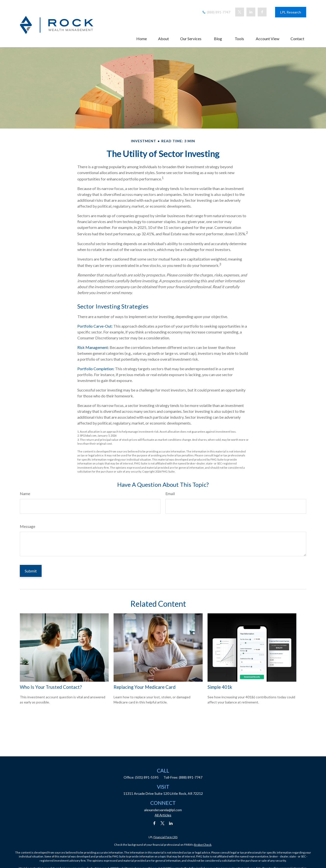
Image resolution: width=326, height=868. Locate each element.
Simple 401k (220, 687)
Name (25, 493)
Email (170, 493)
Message (28, 526)
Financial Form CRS (165, 837)
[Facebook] (262, 8)
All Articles (163, 815)
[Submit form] (31, 571)
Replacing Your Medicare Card (145, 687)
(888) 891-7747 (216, 8)
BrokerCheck (203, 845)
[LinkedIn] (251, 8)
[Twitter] (240, 8)
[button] (142, 34)
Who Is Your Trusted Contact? (51, 687)
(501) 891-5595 (147, 777)
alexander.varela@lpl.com (163, 810)
